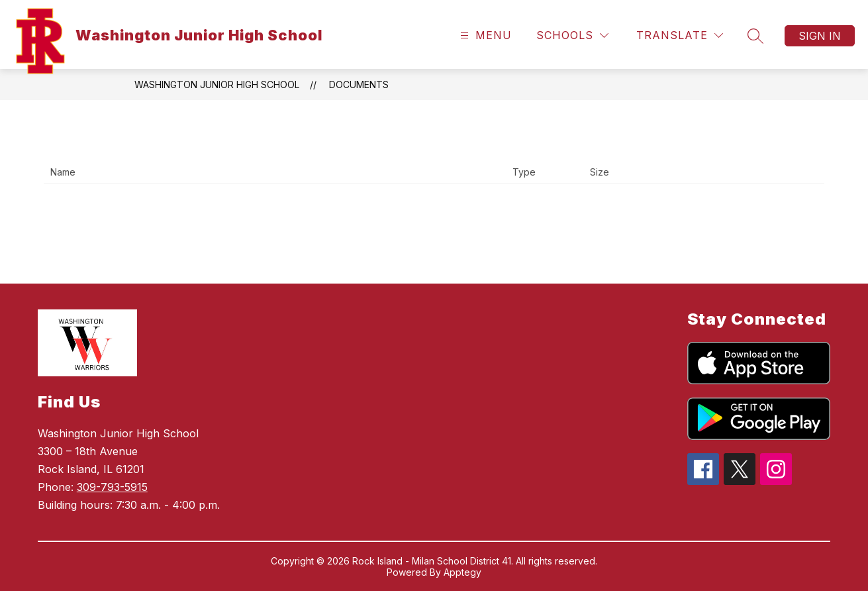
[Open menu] (484, 35)
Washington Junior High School (217, 84)
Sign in (820, 36)
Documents (359, 84)
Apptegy (462, 572)
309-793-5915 (112, 487)
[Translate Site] (680, 35)
